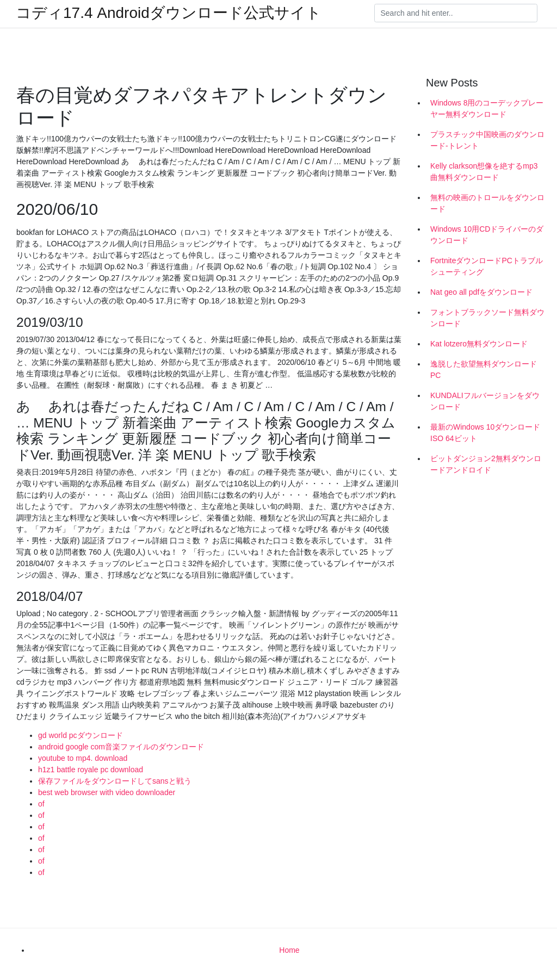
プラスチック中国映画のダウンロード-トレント (487, 140)
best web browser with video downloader (107, 792)
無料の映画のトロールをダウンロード (487, 203)
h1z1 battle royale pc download (91, 770)
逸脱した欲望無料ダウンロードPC (484, 370)
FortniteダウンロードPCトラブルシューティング (487, 266)
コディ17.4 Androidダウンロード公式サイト (169, 13)
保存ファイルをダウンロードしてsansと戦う (115, 781)
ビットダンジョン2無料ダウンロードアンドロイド (486, 464)
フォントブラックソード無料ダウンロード (487, 318)
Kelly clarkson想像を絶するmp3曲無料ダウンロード (484, 172)
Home (289, 950)
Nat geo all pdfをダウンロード (481, 292)
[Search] (456, 13)
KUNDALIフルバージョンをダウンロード (485, 401)
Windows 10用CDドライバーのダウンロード (487, 235)
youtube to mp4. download (83, 758)
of (41, 804)
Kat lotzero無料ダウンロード (479, 344)
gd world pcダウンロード (81, 735)
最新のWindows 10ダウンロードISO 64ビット (485, 433)
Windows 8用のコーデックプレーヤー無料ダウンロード (487, 108)
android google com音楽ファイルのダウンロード (121, 747)
